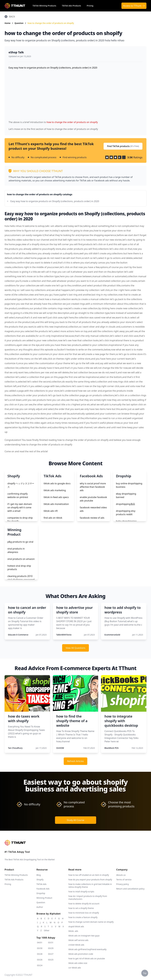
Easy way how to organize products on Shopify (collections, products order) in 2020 (55, 201)
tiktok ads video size (78, 963)
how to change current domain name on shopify (91, 922)
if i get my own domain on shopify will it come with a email (20, 507)
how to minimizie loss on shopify (84, 913)
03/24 (40, 965)
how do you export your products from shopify (90, 880)
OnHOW (60, 748)
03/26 (40, 960)
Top (145, 973)
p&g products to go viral (20, 542)
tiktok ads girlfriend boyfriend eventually (87, 949)
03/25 (51, 960)
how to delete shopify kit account (84, 904)
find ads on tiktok (53, 518)
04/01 (40, 942)
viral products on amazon (21, 559)
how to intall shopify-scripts (81, 892)
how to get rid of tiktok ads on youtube (87, 958)
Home (7, 23)
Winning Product (44, 898)
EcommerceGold (112, 635)
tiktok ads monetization (56, 504)
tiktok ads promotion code (81, 954)
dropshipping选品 (125, 504)
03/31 (51, 942)
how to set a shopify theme (81, 908)
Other (47, 930)
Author (40, 907)
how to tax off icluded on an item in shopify (89, 875)
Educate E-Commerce (18, 635)
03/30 (40, 948)
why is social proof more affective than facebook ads (93, 487)
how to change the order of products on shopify (51, 23)
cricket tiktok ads (76, 945)
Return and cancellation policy (130, 889)
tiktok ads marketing (55, 490)
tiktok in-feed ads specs (56, 497)
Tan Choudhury (15, 748)
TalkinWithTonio (64, 635)
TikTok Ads (41, 884)
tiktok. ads (73, 931)
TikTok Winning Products (44, 6)
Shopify (40, 880)
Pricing (90, 6)
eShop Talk (16, 52)
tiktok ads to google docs (57, 483)
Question (19, 23)
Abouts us (121, 875)
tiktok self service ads (78, 940)
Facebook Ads (43, 889)
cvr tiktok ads (75, 968)
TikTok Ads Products (71, 6)
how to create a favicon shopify (83, 917)
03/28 (40, 954)
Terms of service (124, 880)
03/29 (51, 948)
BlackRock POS (111, 748)
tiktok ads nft (51, 511)
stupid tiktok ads (76, 926)
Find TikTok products (123, 146)
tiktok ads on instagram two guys (84, 936)
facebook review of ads (92, 518)
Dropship (41, 893)
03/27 (51, 954)
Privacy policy (123, 884)
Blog (39, 875)
